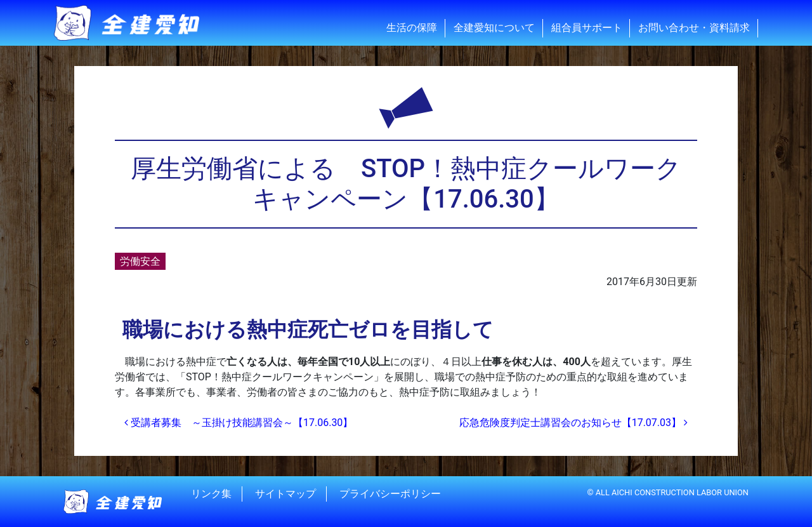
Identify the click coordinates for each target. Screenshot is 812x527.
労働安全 (140, 261)
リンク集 (211, 494)
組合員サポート (587, 28)
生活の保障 (412, 28)
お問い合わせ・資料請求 (694, 28)
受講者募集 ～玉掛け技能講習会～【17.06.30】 (239, 423)
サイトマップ (285, 494)
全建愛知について (494, 28)
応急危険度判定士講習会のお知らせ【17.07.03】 (573, 423)
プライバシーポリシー (390, 494)
